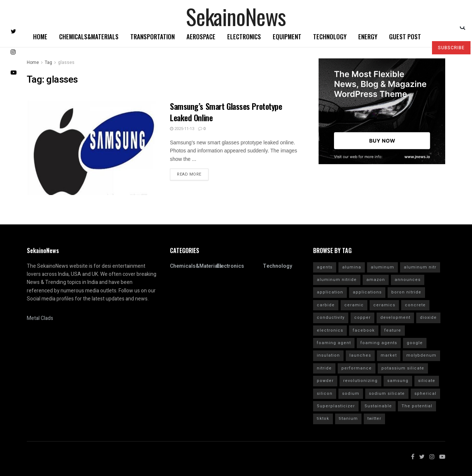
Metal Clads (40, 318)
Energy (368, 37)
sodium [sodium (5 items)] (351, 394)
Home (40, 37)
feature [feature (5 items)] (393, 330)
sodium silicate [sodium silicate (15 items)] (387, 394)
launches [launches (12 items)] (360, 355)
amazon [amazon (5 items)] (376, 280)
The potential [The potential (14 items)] (417, 406)
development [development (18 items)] (395, 318)
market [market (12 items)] (389, 355)
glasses (66, 62)
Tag (48, 62)
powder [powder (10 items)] (325, 381)
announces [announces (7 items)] (408, 280)
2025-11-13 (182, 129)
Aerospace (201, 37)
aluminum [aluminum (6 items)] (382, 267)
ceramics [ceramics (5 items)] (384, 305)
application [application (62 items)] (330, 292)
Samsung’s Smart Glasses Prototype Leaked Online (226, 112)
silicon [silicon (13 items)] (325, 394)
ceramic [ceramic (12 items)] (354, 305)
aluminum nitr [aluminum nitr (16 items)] (420, 267)
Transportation (153, 37)
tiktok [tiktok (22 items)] (323, 419)
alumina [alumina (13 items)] (352, 267)
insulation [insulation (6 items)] (328, 355)
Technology (330, 37)
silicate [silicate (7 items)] (427, 381)
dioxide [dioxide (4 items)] (428, 318)
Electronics (244, 37)
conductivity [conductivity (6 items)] (331, 318)
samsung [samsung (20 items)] (398, 381)
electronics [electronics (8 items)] (330, 330)
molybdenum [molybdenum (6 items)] (421, 355)
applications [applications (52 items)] (367, 292)
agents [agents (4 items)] (325, 267)
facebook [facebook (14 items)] (364, 330)
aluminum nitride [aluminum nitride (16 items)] (337, 280)
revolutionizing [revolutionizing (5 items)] (360, 381)
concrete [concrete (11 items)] (415, 305)
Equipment (287, 37)
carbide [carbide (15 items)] (326, 305)
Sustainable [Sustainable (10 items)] (378, 406)
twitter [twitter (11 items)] (374, 419)
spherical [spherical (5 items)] (425, 394)
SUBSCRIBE (451, 48)
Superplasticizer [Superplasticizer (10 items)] (336, 406)
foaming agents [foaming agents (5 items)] (379, 343)
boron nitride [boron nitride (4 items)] (406, 292)
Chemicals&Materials (89, 37)
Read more (189, 174)
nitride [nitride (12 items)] (324, 368)
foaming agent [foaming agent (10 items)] (334, 343)
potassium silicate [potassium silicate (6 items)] (403, 368)
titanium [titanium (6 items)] (348, 419)
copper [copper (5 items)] (362, 318)
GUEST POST (405, 37)
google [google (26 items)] (415, 343)
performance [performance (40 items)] (357, 368)
